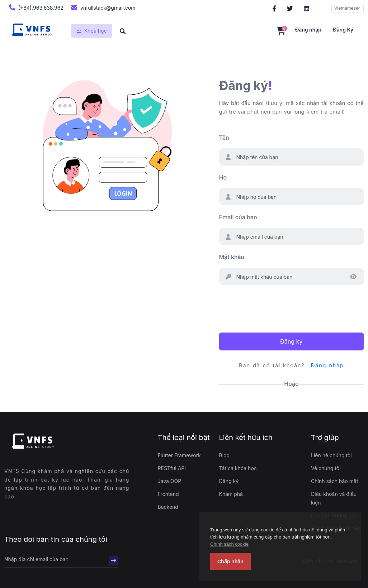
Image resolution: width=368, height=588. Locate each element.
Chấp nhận (230, 561)
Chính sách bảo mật (334, 481)
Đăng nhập (308, 30)
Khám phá (231, 494)
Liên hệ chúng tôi (331, 455)
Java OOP (170, 481)
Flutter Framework (179, 455)
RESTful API (172, 468)
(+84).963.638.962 (35, 7)
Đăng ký (343, 30)
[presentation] (274, 308)
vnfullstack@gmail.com (102, 7)
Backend (168, 507)
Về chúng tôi (326, 468)
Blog (225, 455)
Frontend (168, 494)
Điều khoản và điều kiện (334, 498)
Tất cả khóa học (238, 468)
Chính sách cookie (229, 544)
